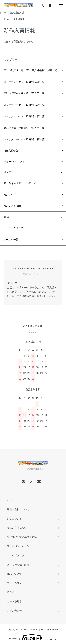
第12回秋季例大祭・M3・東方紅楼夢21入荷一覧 (30, 70)
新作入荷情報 (19, 19)
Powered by (33, 637)
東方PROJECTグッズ (15, 161)
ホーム (6, 19)
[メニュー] (61, 5)
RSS (10, 574)
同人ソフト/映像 (12, 206)
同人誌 (7, 217)
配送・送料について (18, 509)
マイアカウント (16, 583)
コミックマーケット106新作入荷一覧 (24, 82)
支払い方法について (18, 528)
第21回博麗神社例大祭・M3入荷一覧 (24, 128)
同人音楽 (8, 172)
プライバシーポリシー (19, 546)
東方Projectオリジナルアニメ (20, 183)
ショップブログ (16, 555)
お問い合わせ (14, 611)
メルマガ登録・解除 (18, 565)
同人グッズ (10, 195)
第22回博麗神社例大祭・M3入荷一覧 (24, 93)
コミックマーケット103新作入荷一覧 (24, 139)
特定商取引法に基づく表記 (22, 537)
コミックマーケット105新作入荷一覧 (24, 105)
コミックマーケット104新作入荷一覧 (24, 116)
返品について (14, 519)
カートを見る (14, 601)
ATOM (18, 574)
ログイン (12, 592)
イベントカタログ (13, 228)
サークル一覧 (11, 240)
